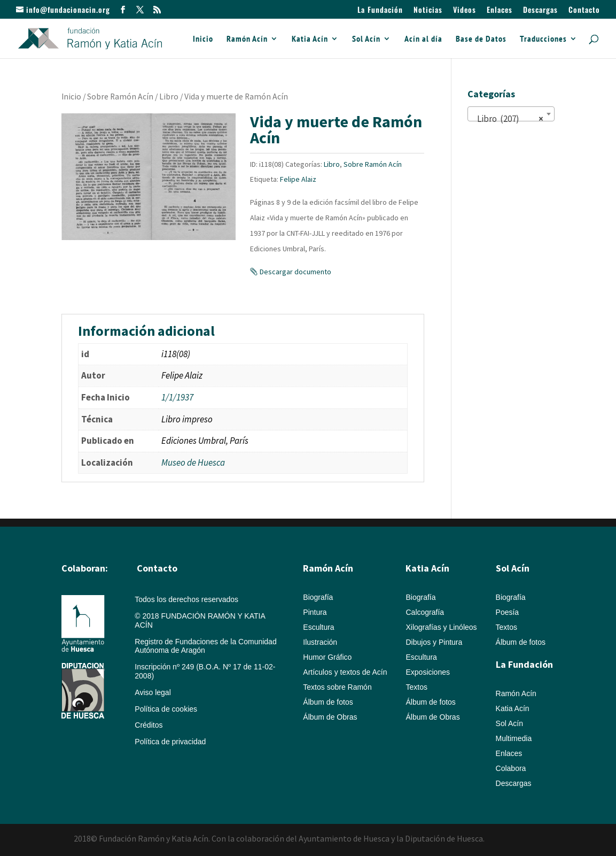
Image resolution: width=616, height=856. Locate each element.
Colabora (511, 768)
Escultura (318, 627)
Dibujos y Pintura (434, 642)
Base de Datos (481, 39)
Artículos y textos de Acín (345, 672)
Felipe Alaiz (298, 179)
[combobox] (511, 114)
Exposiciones (428, 672)
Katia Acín (310, 39)
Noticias (428, 10)
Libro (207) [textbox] (508, 119)
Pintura (315, 612)
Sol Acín (366, 39)
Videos (465, 10)
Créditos (149, 725)
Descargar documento (295, 272)
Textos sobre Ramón (337, 687)
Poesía (508, 612)
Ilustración (320, 642)
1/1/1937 (177, 397)
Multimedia (514, 738)
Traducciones (543, 39)
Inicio (203, 39)
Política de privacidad (170, 742)
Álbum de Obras (330, 717)
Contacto (584, 10)
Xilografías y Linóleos (441, 627)
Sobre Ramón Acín (120, 97)
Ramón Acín (247, 39)
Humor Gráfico (327, 657)
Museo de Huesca (193, 462)
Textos (416, 687)
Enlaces (500, 10)
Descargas (540, 10)
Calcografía (425, 612)
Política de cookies (166, 709)
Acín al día (423, 39)
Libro (169, 97)
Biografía (318, 597)
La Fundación (380, 10)
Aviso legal (153, 692)
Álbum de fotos (328, 702)
